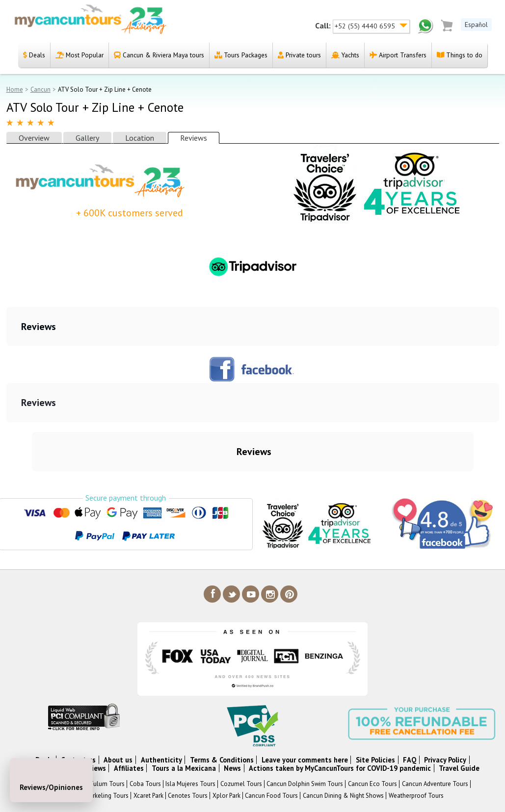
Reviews (194, 138)
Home (15, 89)
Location (140, 138)
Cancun (40, 89)
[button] (8, 356)
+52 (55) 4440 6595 (366, 26)
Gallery (87, 138)
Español (476, 25)
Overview (34, 138)
